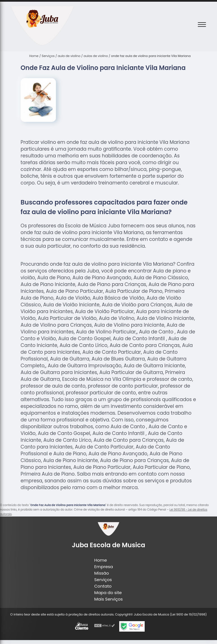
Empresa (104, 567)
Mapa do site (108, 593)
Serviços (103, 580)
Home (101, 560)
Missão (102, 573)
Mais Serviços (109, 599)
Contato (103, 586)
